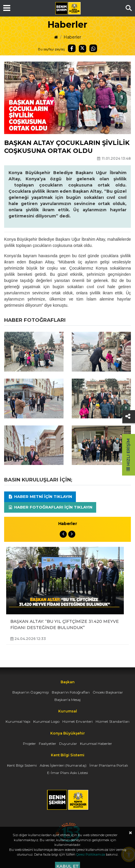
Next (72, 534)
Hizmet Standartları (112, 721)
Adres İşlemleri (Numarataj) (63, 765)
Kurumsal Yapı (18, 721)
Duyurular (68, 744)
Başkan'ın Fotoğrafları (71, 692)
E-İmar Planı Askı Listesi (67, 773)
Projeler (29, 744)
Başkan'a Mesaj (67, 700)
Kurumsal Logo (46, 721)
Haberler (72, 37)
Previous (63, 534)
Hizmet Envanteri (77, 721)
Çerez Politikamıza (91, 854)
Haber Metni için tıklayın (40, 496)
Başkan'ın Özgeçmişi (31, 692)
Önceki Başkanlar (108, 692)
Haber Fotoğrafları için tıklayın (50, 507)
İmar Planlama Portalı (109, 765)
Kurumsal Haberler (96, 744)
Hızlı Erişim (128, 455)
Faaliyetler (47, 744)
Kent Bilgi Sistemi (22, 765)
